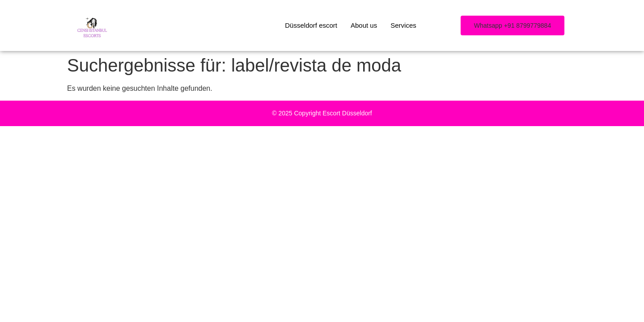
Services (403, 25)
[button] (513, 25)
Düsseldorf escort (311, 25)
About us (364, 25)
